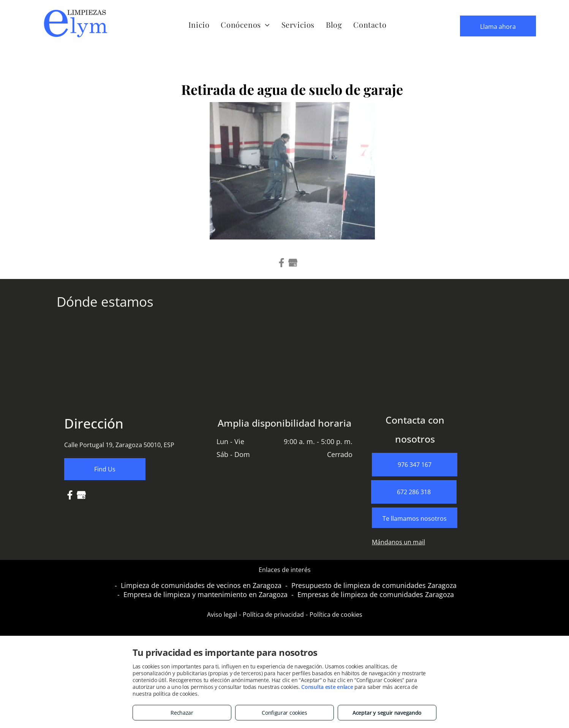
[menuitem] (199, 24)
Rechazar (182, 713)
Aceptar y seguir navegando (387, 713)
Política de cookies (336, 615)
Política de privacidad (273, 615)
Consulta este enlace (327, 687)
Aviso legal (222, 615)
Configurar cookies (284, 713)
